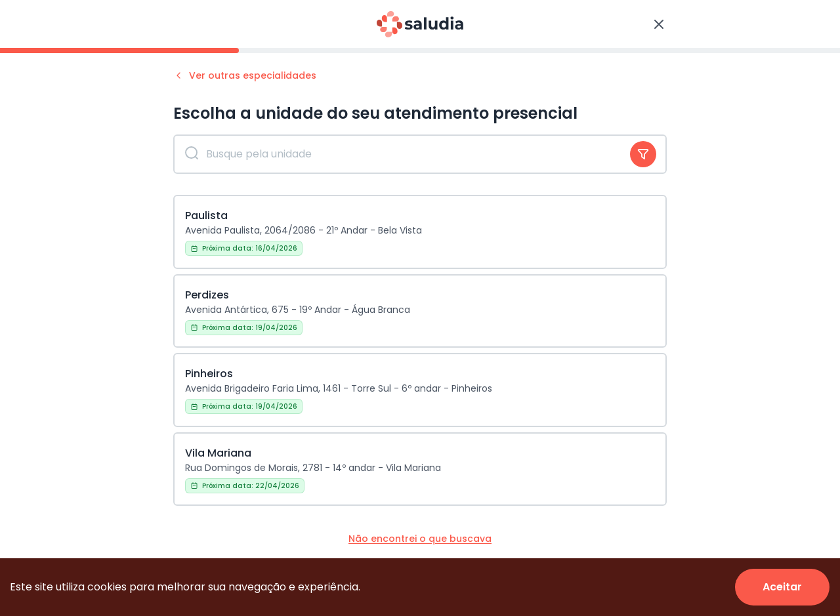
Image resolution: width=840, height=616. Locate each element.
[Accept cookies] (782, 587)
